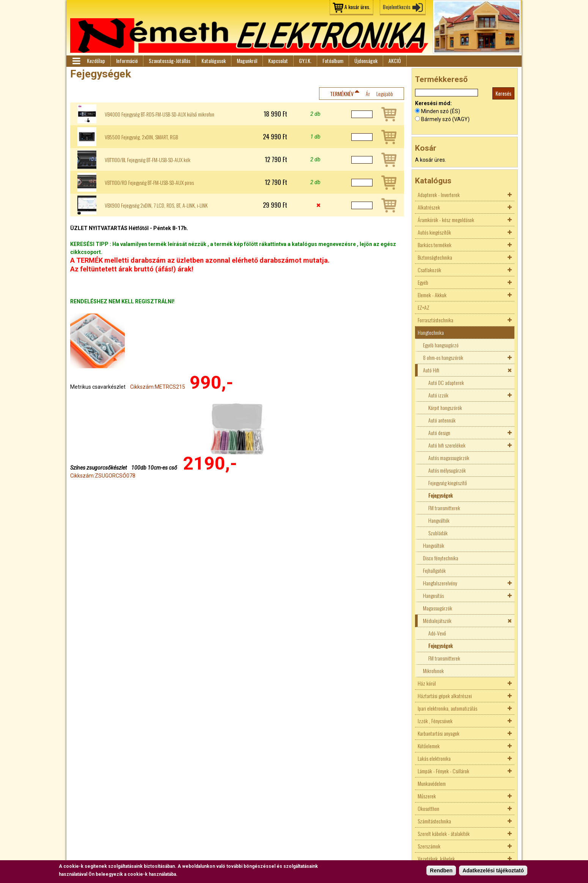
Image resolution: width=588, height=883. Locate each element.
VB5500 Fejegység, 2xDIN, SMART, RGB (141, 137)
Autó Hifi (431, 370)
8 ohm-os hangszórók (443, 357)
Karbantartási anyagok (439, 733)
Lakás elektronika (434, 758)
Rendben (441, 871)
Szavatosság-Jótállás (170, 61)
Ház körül (427, 683)
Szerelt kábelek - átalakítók (444, 833)
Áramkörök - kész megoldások (446, 220)
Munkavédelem (432, 783)
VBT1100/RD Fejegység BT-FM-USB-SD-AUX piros (149, 183)
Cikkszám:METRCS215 (158, 387)
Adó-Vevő (437, 633)
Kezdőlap (96, 61)
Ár (368, 94)
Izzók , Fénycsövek (435, 721)
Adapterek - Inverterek (439, 195)
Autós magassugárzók (449, 458)
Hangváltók (439, 520)
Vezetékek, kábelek (436, 859)
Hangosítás (433, 595)
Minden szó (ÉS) (441, 111)
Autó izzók (438, 395)
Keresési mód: (433, 103)
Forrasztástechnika (435, 320)
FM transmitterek (444, 508)
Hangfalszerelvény (440, 583)
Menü (76, 61)
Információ (127, 61)
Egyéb (423, 282)
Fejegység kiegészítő (448, 483)
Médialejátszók (437, 620)
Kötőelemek (429, 746)
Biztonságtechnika (435, 257)
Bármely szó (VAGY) (445, 119)
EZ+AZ (424, 307)
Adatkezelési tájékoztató (493, 871)
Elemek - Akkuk (432, 295)
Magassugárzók (438, 608)
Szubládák (438, 533)
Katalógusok (214, 61)
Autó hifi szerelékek (447, 445)
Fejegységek (440, 495)
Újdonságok (366, 61)
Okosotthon (428, 808)
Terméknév (342, 94)
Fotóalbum (333, 61)
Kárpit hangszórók (445, 408)
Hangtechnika (431, 332)
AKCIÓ (395, 61)
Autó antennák (442, 420)
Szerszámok (429, 846)
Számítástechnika (434, 821)
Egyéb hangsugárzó (441, 345)
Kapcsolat (278, 61)
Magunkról (247, 61)
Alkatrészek (429, 207)
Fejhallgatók (434, 570)
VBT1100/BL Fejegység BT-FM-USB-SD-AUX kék (148, 160)
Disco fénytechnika (441, 558)
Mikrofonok (433, 671)
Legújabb (385, 94)
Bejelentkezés (397, 7)
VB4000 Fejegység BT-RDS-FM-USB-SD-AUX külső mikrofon (160, 114)
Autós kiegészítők (434, 232)
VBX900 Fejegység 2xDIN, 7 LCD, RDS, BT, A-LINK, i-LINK (156, 205)
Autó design (439, 433)
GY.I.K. (305, 61)
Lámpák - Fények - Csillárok (443, 771)
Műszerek (427, 796)
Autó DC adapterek (446, 382)
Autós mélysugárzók (447, 470)
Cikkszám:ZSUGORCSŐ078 (103, 476)
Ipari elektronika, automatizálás (447, 708)
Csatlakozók (429, 270)
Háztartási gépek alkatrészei (445, 696)
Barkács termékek (435, 245)
